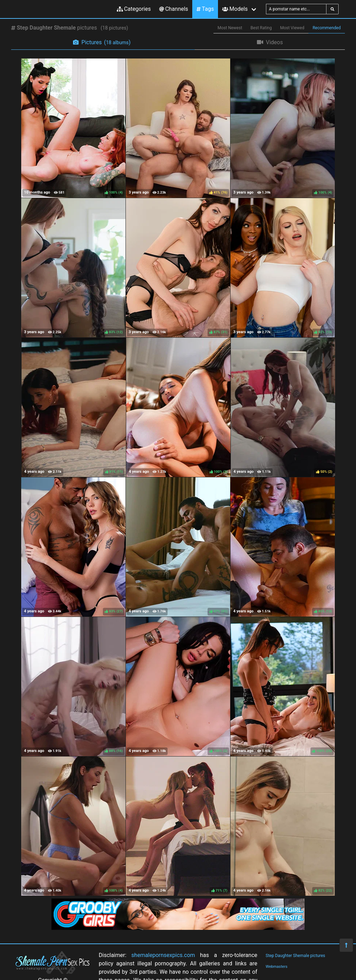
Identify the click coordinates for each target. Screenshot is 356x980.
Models (235, 9)
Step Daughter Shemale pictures (295, 956)
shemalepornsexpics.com (163, 955)
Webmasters (277, 967)
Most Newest (230, 28)
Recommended (327, 28)
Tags (205, 9)
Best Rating (261, 28)
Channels (174, 9)
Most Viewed (292, 28)
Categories (134, 9)
